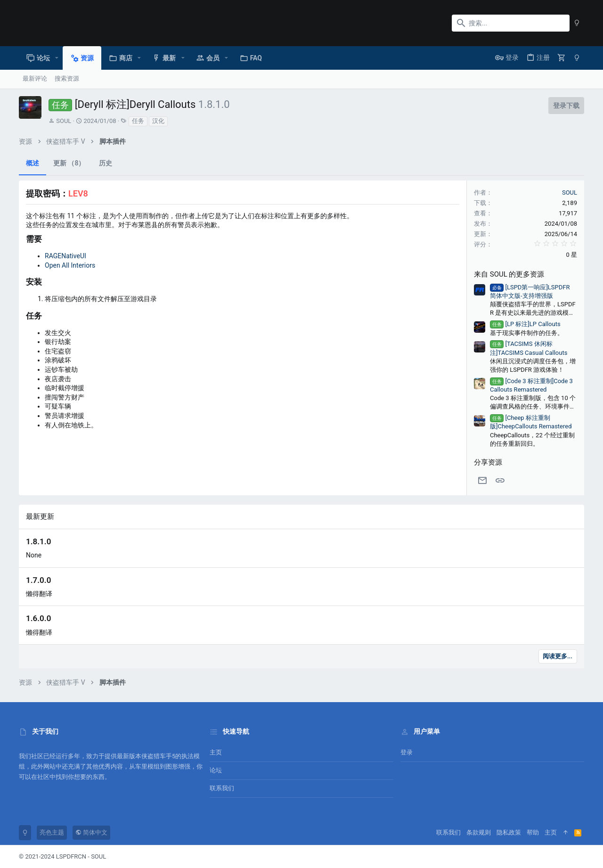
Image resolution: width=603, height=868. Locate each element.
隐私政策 (509, 832)
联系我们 (222, 788)
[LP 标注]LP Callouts (525, 324)
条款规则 (479, 832)
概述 (33, 163)
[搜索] (511, 23)
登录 (407, 752)
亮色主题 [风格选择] (52, 832)
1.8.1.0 (38, 541)
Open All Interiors (70, 265)
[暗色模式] (577, 23)
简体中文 (91, 832)
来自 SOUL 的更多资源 (509, 274)
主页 (216, 752)
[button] (57, 58)
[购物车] (562, 58)
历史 (106, 163)
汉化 (158, 121)
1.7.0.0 (38, 580)
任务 (138, 121)
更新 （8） (69, 163)
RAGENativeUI (65, 256)
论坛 (216, 770)
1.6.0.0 (38, 618)
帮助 (533, 832)
